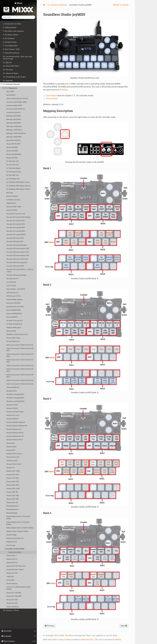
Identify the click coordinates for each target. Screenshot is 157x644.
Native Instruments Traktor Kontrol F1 (20, 345)
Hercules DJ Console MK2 (16, 224)
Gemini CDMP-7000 (14, 207)
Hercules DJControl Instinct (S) (17, 259)
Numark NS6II (11, 447)
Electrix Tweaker (12, 196)
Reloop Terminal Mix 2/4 (15, 538)
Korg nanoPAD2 (12, 317)
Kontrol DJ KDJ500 (13, 303)
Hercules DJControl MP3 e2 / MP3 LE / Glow (20, 271)
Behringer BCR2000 (13, 123)
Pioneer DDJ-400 (13, 485)
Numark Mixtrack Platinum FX (17, 426)
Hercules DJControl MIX (15, 238)
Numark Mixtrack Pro (14, 429)
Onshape (64, 90)
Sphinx (55, 640)
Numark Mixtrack (12, 419)
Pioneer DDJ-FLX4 (13, 489)
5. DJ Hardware (9, 38)
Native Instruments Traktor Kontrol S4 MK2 (20, 370)
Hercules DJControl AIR (15, 242)
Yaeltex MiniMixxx (13, 607)
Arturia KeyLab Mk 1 (14, 113)
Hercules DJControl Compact (17, 245)
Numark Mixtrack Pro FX (15, 436)
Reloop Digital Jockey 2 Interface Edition (18, 523)
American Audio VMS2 (14, 106)
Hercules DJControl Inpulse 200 (18, 249)
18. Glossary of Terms (11, 610)
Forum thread (52, 99)
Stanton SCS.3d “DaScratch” (16, 566)
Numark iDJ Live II (13, 415)
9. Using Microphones (11, 53)
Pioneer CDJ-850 (13, 478)
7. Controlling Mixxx (10, 46)
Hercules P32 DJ (12, 279)
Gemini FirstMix (12, 210)
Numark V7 (10, 468)
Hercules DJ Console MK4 (16, 228)
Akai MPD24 (11, 95)
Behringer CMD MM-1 (14, 130)
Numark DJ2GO (12, 408)
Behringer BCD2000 (14, 116)
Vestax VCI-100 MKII (14, 596)
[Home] (44, 5)
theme (68, 640)
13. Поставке (8, 70)
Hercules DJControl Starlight (16, 275)
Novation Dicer (12, 391)
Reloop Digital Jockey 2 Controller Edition (18, 518)
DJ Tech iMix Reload (13, 168)
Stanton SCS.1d (12, 559)
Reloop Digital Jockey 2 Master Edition (20, 528)
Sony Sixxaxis (11, 545)
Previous (50, 626)
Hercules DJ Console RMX (16, 231)
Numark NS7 (11, 450)
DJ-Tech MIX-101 (13, 175)
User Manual (52, 96)
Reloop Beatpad (12, 513)
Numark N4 (10, 443)
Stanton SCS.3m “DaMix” (15, 570)
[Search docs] (18, 17)
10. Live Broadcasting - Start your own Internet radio (17, 58)
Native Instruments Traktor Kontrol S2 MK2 (20, 355)
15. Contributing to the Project (14, 77)
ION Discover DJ (12, 293)
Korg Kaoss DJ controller (15, 307)
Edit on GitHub (122, 5)
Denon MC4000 (12, 151)
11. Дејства (7, 62)
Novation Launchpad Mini (15, 394)
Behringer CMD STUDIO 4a (16, 134)
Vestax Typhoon (12, 584)
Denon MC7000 (12, 158)
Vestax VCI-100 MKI (14, 593)
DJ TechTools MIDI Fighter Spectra (18, 186)
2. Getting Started (10, 28)
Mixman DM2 (11, 331)
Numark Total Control (14, 464)
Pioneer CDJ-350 (13, 475)
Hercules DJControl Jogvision (17, 263)
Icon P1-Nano (11, 286)
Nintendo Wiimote (13, 387)
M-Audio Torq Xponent (14, 324)
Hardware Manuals (57, 5)
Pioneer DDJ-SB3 (13, 499)
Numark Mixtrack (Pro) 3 (15, 433)
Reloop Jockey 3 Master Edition (17, 531)
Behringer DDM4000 (14, 137)
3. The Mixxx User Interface (13, 31)
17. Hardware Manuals (10, 84)
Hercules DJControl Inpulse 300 (18, 252)
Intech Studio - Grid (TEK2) (16, 289)
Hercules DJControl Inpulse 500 (18, 256)
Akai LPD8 (10, 92)
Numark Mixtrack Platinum (16, 422)
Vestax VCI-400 (12, 603)
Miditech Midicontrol (14, 328)
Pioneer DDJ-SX (12, 503)
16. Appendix (8, 81)
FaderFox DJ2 (11, 203)
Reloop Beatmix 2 (12, 506)
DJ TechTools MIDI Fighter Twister (18, 189)
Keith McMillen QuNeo (14, 300)
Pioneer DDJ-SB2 (13, 496)
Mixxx (18, 8)
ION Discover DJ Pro (14, 296)
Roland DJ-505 (12, 542)
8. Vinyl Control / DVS (11, 49)
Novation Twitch (12, 405)
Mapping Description (15, 552)
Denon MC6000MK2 (14, 154)
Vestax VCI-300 (12, 600)
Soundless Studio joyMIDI (14, 549)
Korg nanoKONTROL (14, 310)
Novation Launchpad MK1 (15, 398)
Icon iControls (11, 282)
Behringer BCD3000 (14, 120)
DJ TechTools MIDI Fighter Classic (18, 182)
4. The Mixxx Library (10, 35)
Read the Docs (88, 640)
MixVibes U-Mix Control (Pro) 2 (17, 335)
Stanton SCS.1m (12, 563)
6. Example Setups (10, 42)
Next (124, 626)
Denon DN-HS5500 (13, 141)
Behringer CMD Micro (14, 127)
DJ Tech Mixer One (13, 179)
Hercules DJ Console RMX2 (16, 235)
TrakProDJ (10, 577)
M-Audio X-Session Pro (14, 321)
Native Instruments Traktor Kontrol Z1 (20, 384)
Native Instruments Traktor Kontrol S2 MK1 (20, 350)
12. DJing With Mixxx (11, 66)
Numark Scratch (12, 461)
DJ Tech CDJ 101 (13, 161)
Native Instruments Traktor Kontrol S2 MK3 (20, 361)
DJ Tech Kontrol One (14, 172)
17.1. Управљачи (10, 88)
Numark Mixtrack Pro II (15, 440)
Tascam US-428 (12, 573)
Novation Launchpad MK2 (15, 401)
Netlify (118, 640)
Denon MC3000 (12, 147)
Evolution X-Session (13, 200)
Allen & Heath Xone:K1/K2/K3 (17, 99)
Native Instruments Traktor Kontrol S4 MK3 (20, 376)
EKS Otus (10, 193)
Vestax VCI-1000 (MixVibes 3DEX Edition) (18, 588)
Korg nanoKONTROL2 (14, 314)
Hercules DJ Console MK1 (16, 221)
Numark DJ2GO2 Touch (15, 412)
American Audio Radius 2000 (16, 102)
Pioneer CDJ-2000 (13, 471)
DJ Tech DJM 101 (13, 165)
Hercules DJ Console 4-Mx (16, 214)
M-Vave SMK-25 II (13, 341)
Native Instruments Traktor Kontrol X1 (20, 380)
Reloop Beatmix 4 (12, 510)
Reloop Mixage (11, 535)
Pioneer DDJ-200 (13, 482)
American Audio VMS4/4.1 (16, 109)
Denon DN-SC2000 (13, 144)
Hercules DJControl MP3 (15, 266)
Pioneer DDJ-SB (12, 492)
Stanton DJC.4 (11, 556)
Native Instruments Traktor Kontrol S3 (20, 366)
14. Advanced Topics (11, 73)
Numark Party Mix (13, 457)
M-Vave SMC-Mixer (13, 338)
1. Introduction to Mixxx (12, 24)
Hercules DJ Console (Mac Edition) (18, 217)
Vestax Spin (10, 580)
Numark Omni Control (14, 454)
